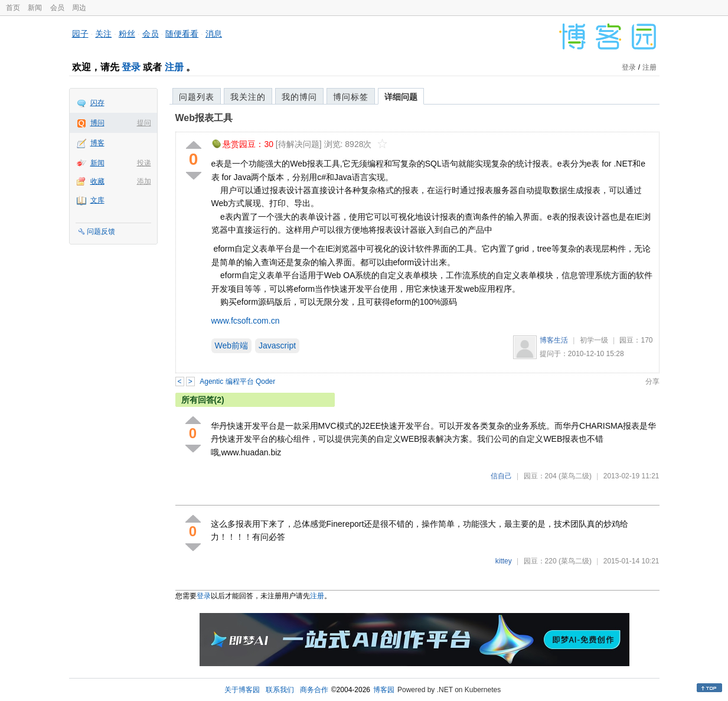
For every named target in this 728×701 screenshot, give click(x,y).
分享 (652, 382)
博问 (97, 123)
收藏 (97, 181)
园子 (80, 34)
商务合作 (314, 690)
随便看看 (182, 34)
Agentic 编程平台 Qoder (237, 382)
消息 (214, 34)
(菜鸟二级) (575, 476)
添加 (144, 181)
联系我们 (280, 690)
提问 (144, 123)
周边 (79, 8)
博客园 (384, 690)
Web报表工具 (204, 118)
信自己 (501, 476)
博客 (97, 143)
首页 (13, 8)
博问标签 (351, 97)
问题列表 (197, 97)
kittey (504, 561)
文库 (97, 200)
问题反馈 (101, 232)
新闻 (35, 8)
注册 (174, 67)
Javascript (277, 345)
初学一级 (594, 340)
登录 (131, 67)
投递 (144, 163)
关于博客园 (242, 690)
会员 (57, 8)
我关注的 (248, 97)
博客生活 (554, 340)
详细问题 (401, 97)
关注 (103, 34)
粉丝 (127, 34)
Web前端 (232, 345)
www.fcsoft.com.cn (246, 321)
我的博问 (299, 97)
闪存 (97, 103)
